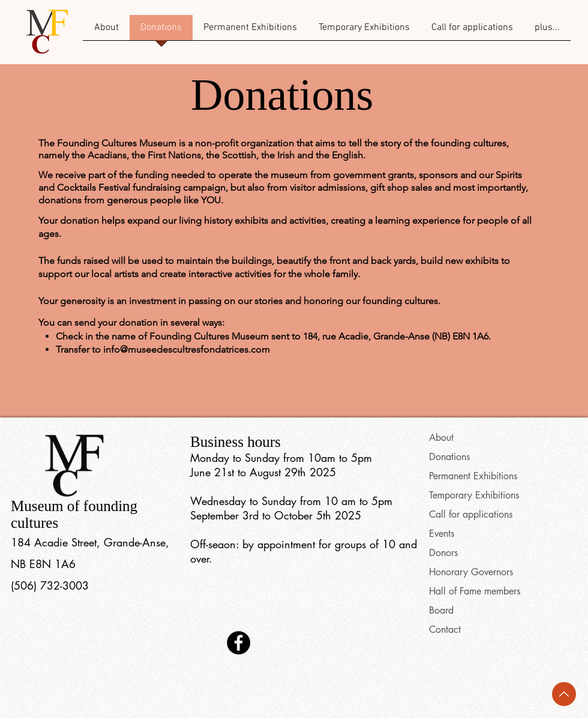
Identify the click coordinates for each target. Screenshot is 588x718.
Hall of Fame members (475, 591)
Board (441, 610)
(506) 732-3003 (50, 585)
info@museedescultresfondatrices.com (187, 349)
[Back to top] (564, 694)
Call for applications (471, 514)
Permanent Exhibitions (473, 476)
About (441, 438)
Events (442, 534)
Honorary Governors (471, 572)
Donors (443, 553)
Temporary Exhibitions (474, 495)
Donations (449, 457)
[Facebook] (238, 643)
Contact (445, 630)
